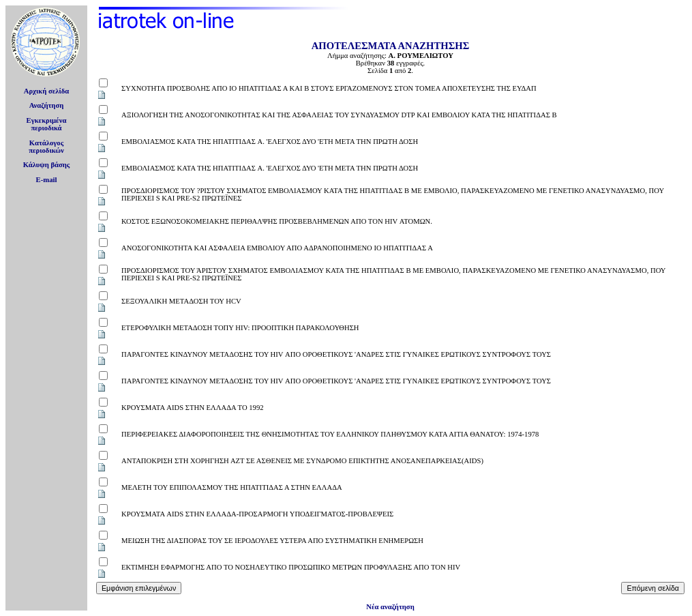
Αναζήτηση (47, 105)
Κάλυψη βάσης (47, 165)
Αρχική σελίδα (47, 91)
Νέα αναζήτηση (390, 607)
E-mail (47, 180)
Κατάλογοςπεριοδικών (46, 147)
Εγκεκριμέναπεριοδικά (47, 124)
